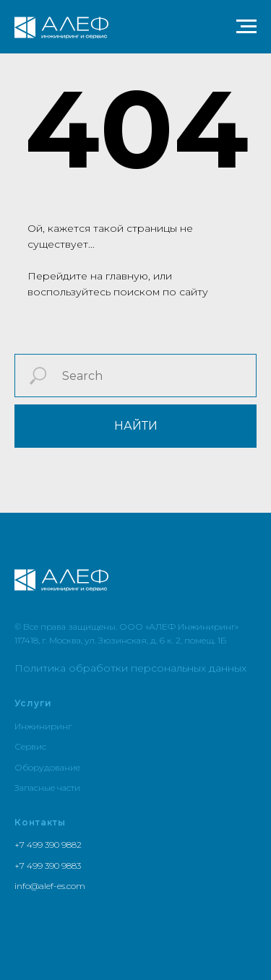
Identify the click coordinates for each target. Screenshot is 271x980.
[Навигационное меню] (246, 27)
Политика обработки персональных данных (130, 668)
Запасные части (47, 788)
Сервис (30, 746)
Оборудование (47, 767)
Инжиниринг (43, 726)
